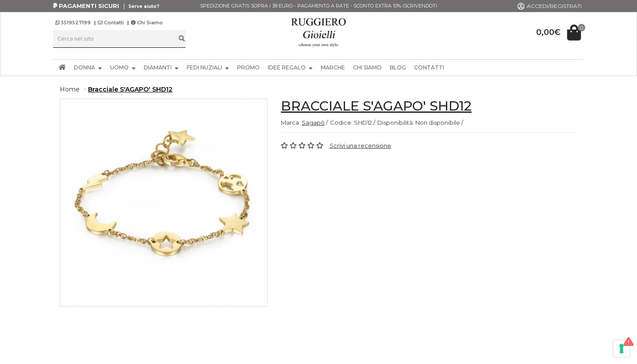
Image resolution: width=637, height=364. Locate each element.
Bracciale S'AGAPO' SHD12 (130, 89)
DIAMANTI (161, 67)
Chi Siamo (147, 23)
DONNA (88, 67)
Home (70, 89)
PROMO (248, 67)
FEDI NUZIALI (208, 67)
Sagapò (313, 123)
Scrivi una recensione (360, 146)
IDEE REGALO (290, 67)
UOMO (123, 67)
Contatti (111, 23)
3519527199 (74, 23)
